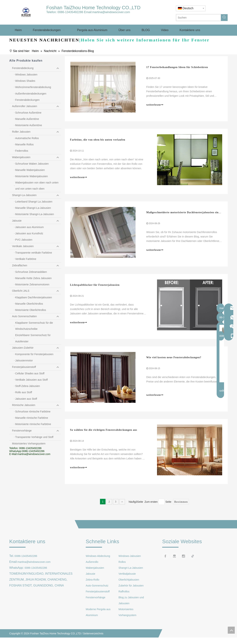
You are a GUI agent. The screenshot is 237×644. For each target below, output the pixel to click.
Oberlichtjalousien (129, 584)
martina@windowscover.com (111, 12)
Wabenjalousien (37, 157)
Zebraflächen (37, 266)
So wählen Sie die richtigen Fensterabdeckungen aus (104, 434)
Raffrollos (124, 596)
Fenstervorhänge (37, 431)
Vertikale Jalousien (37, 246)
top (231, 630)
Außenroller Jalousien (37, 106)
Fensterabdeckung (37, 68)
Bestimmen (181, 506)
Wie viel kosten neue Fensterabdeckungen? (174, 361)
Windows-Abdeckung (98, 560)
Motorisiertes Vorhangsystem (29, 444)
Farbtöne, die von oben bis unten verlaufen (98, 141)
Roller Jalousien (37, 132)
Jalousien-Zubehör (37, 348)
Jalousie (37, 221)
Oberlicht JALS (37, 291)
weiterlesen (155, 105)
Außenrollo (92, 566)
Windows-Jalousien (130, 560)
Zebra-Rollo (92, 584)
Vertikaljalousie (127, 578)
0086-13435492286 (70, 12)
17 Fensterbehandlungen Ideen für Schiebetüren (177, 68)
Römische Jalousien (37, 405)
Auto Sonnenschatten (37, 316)
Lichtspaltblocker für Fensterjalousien (95, 287)
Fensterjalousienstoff (37, 367)
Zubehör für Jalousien (131, 590)
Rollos (122, 566)
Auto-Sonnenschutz (97, 590)
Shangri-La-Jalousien (37, 195)
